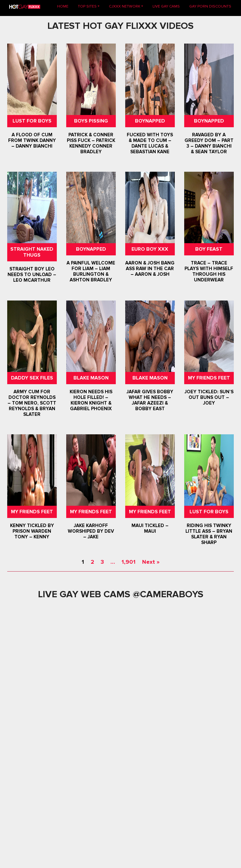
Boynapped (150, 121)
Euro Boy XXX (150, 249)
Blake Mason (91, 378)
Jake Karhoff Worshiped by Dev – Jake (91, 531)
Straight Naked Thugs (32, 252)
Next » (151, 562)
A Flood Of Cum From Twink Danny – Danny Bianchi (32, 140)
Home (65, 6)
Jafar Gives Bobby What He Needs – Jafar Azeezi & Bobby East (150, 400)
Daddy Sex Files (32, 378)
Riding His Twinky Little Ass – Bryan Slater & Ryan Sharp (209, 534)
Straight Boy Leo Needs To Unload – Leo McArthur (32, 275)
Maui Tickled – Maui (150, 528)
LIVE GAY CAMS (166, 6)
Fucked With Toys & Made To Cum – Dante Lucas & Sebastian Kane (150, 143)
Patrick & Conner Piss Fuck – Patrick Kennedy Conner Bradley (91, 143)
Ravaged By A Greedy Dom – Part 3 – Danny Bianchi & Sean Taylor (209, 143)
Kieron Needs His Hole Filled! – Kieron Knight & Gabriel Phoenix (91, 400)
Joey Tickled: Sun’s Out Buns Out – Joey (209, 397)
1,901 (129, 562)
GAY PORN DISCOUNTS (210, 6)
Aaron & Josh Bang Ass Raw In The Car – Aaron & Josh (150, 269)
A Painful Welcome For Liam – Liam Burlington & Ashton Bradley (91, 271)
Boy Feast (209, 249)
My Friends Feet (209, 378)
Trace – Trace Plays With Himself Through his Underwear (209, 271)
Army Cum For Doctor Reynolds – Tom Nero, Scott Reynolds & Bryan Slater (32, 403)
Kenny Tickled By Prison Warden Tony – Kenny (32, 531)
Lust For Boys (32, 121)
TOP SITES (87, 6)
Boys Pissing (91, 121)
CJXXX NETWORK (125, 6)
